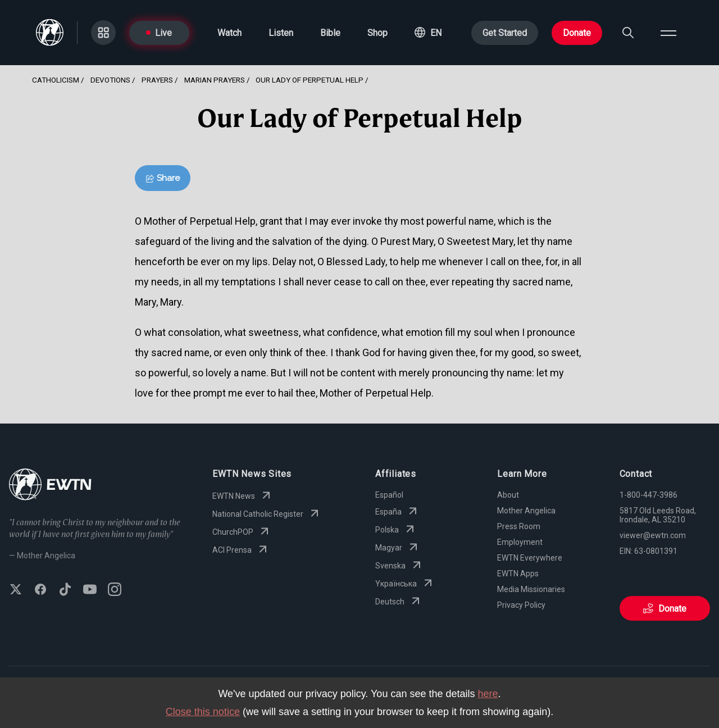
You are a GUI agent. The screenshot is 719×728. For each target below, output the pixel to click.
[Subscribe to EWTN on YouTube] (90, 590)
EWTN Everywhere (530, 558)
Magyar (398, 548)
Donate (577, 33)
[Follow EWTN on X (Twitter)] (16, 590)
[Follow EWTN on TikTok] (65, 590)
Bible (330, 33)
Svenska (399, 566)
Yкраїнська (405, 584)
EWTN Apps (518, 574)
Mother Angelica (526, 511)
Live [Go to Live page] (159, 33)
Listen (281, 33)
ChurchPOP (242, 532)
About (508, 495)
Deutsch (399, 602)
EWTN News (243, 496)
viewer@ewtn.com (653, 535)
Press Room (519, 526)
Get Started (505, 33)
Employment (520, 542)
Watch (229, 33)
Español (389, 495)
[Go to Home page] (50, 486)
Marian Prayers (215, 80)
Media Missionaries (531, 589)
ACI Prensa (241, 550)
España (397, 512)
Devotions (110, 80)
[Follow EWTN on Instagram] (115, 590)
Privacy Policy (521, 605)
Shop (377, 33)
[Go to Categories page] (103, 33)
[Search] (628, 33)
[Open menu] (668, 33)
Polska (396, 530)
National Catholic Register (267, 514)
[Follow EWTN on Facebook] (40, 590)
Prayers (157, 80)
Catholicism (56, 80)
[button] (428, 33)
